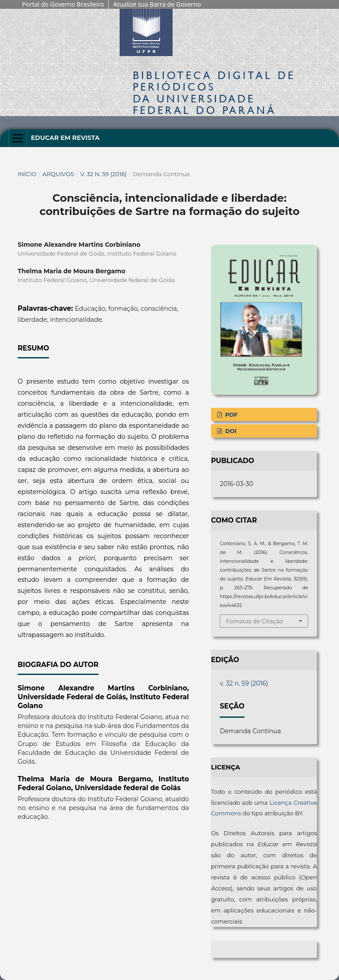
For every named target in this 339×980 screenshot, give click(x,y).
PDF (230, 415)
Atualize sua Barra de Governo (157, 4)
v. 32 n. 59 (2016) (104, 174)
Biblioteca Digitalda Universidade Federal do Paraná (214, 93)
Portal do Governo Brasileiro (63, 4)
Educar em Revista (65, 138)
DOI (230, 431)
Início (27, 174)
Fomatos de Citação (254, 621)
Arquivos (58, 174)
